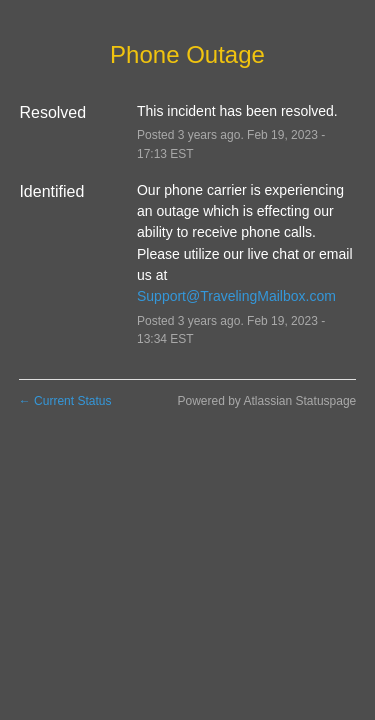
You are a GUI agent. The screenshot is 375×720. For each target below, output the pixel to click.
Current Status (65, 401)
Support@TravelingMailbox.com (236, 296)
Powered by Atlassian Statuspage (266, 401)
